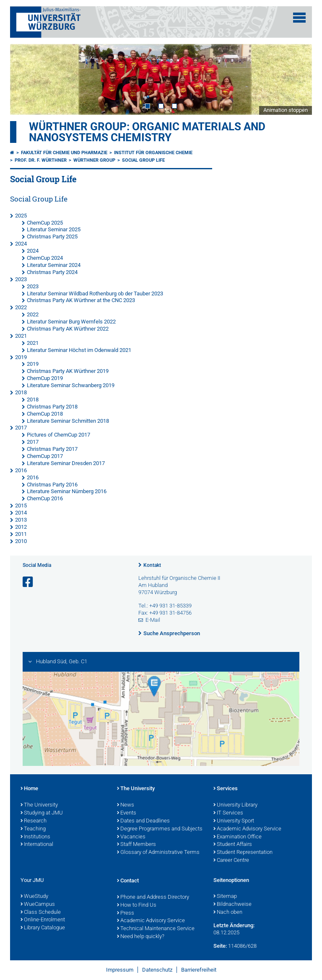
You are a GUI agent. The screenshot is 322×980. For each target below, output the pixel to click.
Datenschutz (157, 970)
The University (39, 805)
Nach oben (228, 913)
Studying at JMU (42, 813)
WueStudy (34, 897)
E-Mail (153, 620)
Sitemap (225, 897)
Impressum (120, 970)
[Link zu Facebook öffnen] (29, 582)
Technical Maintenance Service (156, 929)
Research (34, 821)
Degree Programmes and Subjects (160, 829)
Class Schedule (41, 913)
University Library (235, 805)
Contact (128, 881)
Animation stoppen (286, 110)
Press (126, 913)
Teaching (33, 829)
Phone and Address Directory (153, 897)
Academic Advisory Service (247, 829)
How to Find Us (137, 905)
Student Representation (243, 853)
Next (297, 79)
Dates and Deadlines (143, 821)
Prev (25, 79)
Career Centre (231, 861)
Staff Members (136, 845)
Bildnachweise (232, 905)
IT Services (228, 813)
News (126, 805)
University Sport (234, 821)
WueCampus (38, 905)
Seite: (220, 946)
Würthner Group (94, 160)
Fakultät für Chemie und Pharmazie (64, 153)
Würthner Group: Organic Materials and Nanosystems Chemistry (147, 132)
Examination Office (238, 837)
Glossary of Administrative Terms (158, 853)
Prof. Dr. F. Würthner (41, 160)
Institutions (35, 837)
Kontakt (152, 565)
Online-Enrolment (43, 920)
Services (226, 789)
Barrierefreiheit (199, 970)
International (37, 845)
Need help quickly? (141, 937)
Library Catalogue (43, 928)
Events (127, 813)
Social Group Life (143, 160)
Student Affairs (233, 845)
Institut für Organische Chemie (153, 153)
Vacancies (131, 837)
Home (29, 789)
